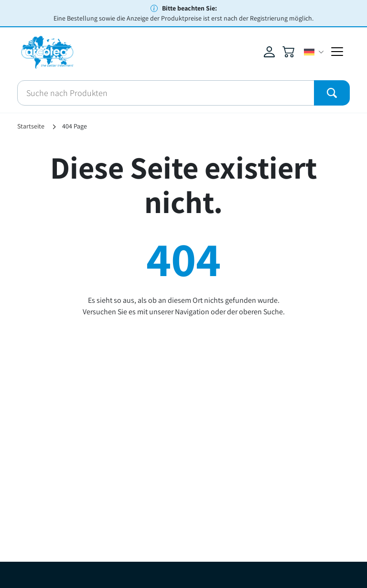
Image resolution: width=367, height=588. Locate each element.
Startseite (31, 126)
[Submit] (332, 93)
